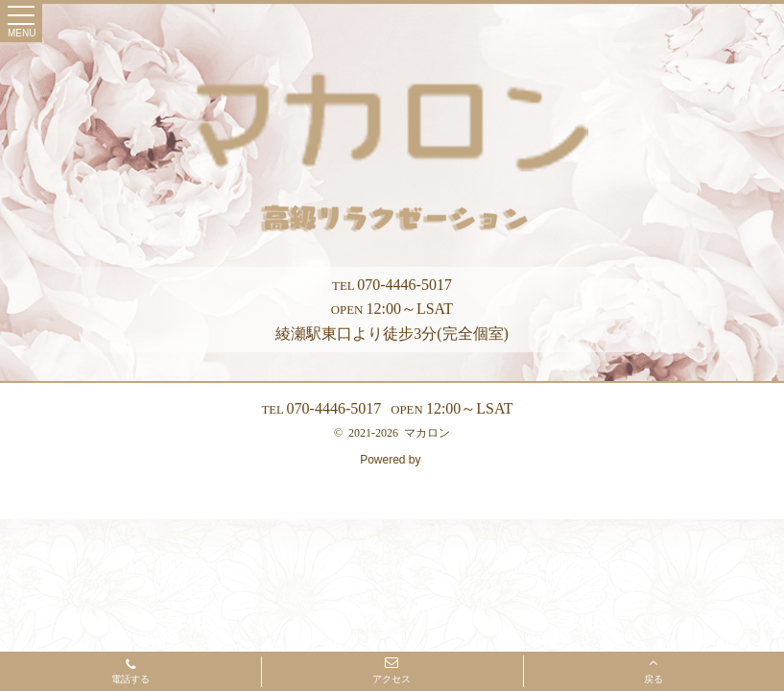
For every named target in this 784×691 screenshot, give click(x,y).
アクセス (392, 670)
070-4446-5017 (392, 285)
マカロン (427, 433)
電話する (131, 673)
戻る (653, 670)
